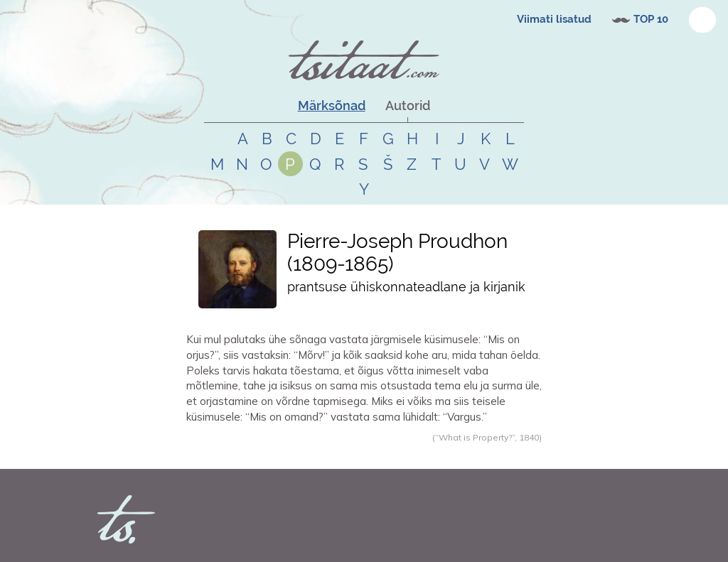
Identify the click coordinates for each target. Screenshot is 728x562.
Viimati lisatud (554, 19)
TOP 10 (651, 19)
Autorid (408, 106)
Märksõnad (332, 106)
